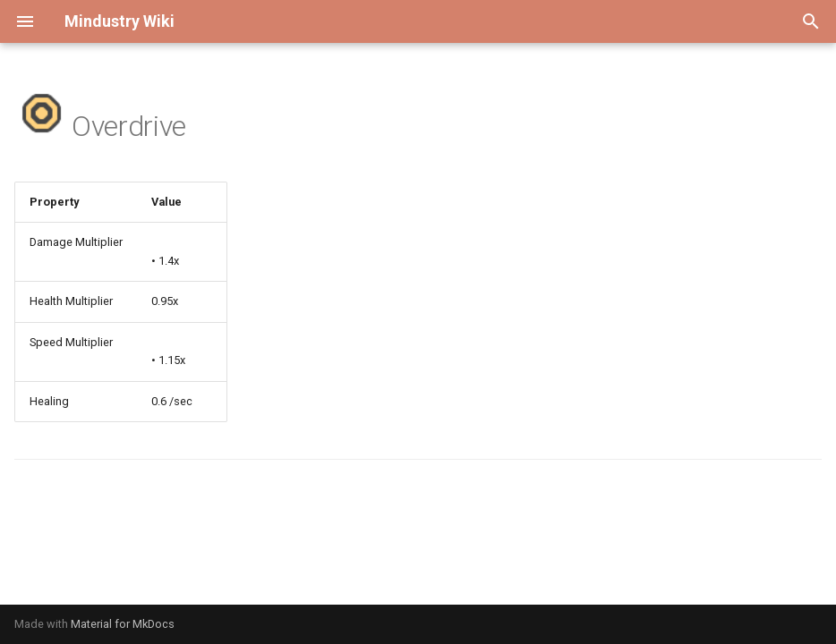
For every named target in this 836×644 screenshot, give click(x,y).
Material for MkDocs (123, 624)
